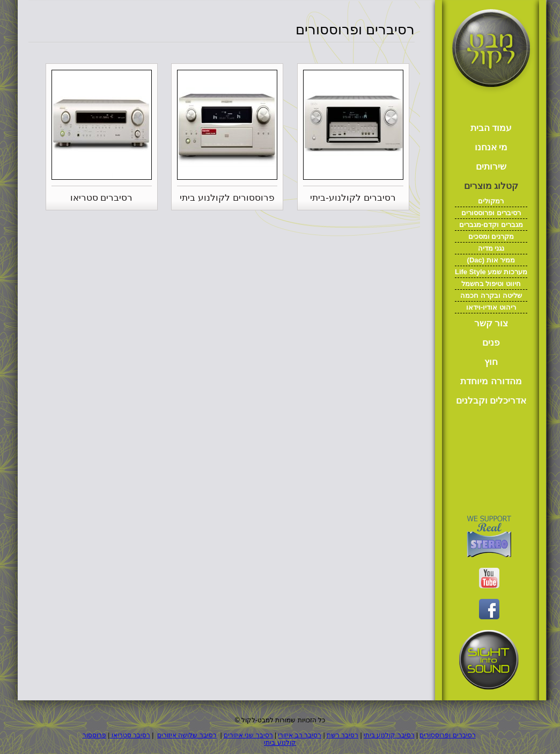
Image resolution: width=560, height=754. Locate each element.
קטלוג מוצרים (491, 186)
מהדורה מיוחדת (491, 381)
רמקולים (491, 201)
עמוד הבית (491, 128)
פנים (491, 343)
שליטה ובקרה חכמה (491, 295)
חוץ (491, 362)
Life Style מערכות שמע (491, 272)
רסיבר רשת (342, 735)
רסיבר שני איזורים (248, 735)
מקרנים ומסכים (491, 236)
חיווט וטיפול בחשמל (491, 284)
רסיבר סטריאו (130, 735)
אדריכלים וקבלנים (491, 401)
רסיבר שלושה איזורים (187, 735)
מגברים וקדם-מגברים (491, 225)
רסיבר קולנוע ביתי (389, 735)
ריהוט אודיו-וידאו (491, 307)
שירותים (491, 167)
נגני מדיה (491, 248)
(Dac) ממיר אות (491, 260)
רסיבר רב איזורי (300, 735)
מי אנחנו (491, 147)
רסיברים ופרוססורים (491, 213)
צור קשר (491, 323)
